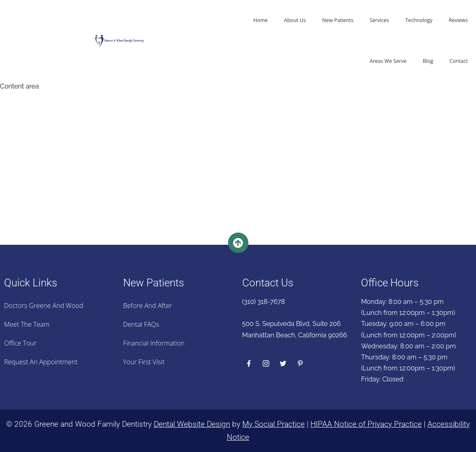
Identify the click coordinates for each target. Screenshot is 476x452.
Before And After (148, 306)
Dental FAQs (141, 324)
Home (260, 20)
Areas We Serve (388, 61)
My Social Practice (273, 424)
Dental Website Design (192, 424)
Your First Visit (144, 362)
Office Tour (20, 343)
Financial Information (154, 343)
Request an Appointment (41, 362)
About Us (295, 20)
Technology (419, 20)
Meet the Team (27, 324)
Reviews (458, 20)
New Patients (338, 20)
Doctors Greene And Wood (44, 306)
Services (379, 20)
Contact (459, 61)
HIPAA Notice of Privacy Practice (366, 424)
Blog (428, 61)
